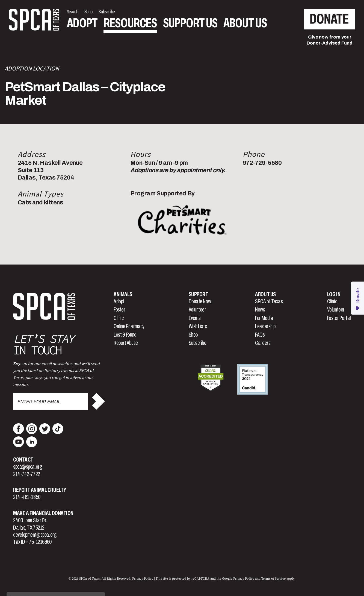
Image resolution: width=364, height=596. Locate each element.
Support (199, 294)
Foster (119, 310)
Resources (130, 23)
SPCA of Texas (269, 301)
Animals (123, 294)
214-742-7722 (27, 474)
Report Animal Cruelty (40, 490)
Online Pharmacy (129, 326)
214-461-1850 (27, 497)
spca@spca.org (27, 467)
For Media (264, 318)
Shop (193, 335)
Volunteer (197, 310)
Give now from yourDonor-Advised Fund (330, 40)
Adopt (82, 23)
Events (195, 318)
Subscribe (198, 343)
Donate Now (200, 301)
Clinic (119, 318)
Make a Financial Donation (43, 513)
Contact (23, 460)
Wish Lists (198, 326)
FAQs (260, 335)
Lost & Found (125, 335)
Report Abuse (126, 343)
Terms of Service (273, 579)
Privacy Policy (143, 579)
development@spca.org (35, 535)
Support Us (190, 23)
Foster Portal (339, 318)
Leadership (265, 326)
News (260, 310)
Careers (263, 343)
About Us (245, 23)
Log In (334, 294)
